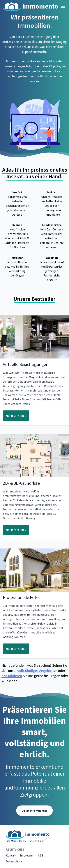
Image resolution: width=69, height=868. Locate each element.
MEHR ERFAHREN (16, 416)
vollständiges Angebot (35, 670)
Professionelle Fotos (22, 597)
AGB (41, 855)
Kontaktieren (12, 676)
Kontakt (11, 855)
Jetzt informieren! (34, 811)
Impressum (27, 855)
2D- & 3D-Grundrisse (21, 483)
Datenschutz (14, 861)
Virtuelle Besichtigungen (26, 364)
